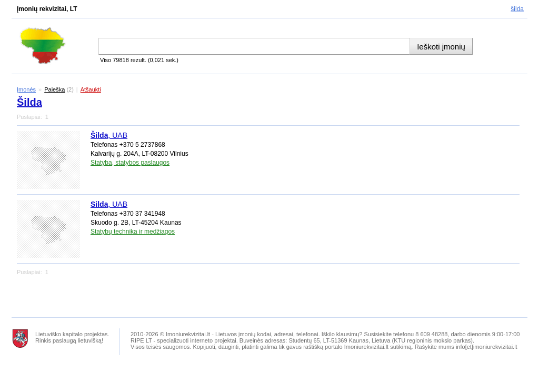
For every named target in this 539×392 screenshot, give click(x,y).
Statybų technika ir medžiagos (133, 232)
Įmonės (26, 89)
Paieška (54, 89)
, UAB (109, 135)
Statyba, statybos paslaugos (130, 163)
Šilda (517, 9)
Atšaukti (91, 89)
